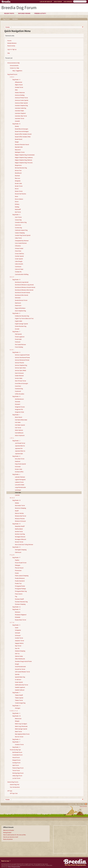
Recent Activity (11, 46)
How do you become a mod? (11, 837)
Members (15, 19)
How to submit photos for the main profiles (14, 835)
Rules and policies (8, 839)
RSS (86, 804)
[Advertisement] (70, 839)
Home (80, 804)
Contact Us (71, 804)
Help (9, 53)
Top (83, 804)
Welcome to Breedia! (9, 830)
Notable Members (12, 43)
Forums (9, 41)
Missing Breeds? (7, 833)
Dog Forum (58, 2)
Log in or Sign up (12, 49)
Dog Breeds (68, 2)
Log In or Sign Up (46, 2)
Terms (9, 867)
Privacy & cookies (16, 867)
